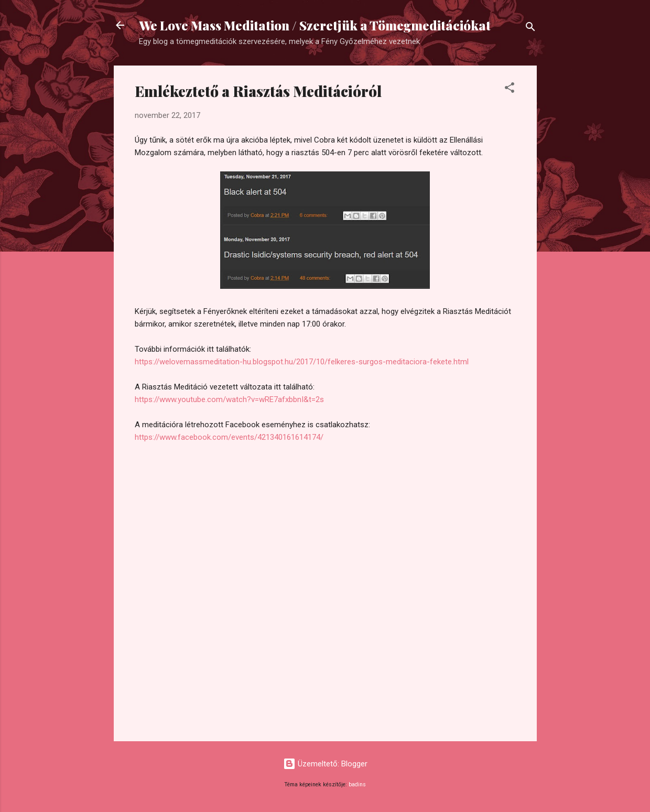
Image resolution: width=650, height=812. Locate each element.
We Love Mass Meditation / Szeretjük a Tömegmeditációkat (315, 25)
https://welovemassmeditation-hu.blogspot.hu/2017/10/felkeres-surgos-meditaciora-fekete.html (302, 362)
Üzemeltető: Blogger (325, 764)
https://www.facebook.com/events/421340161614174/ (229, 437)
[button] (510, 89)
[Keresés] (530, 29)
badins (357, 784)
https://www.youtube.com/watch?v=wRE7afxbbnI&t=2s (229, 399)
